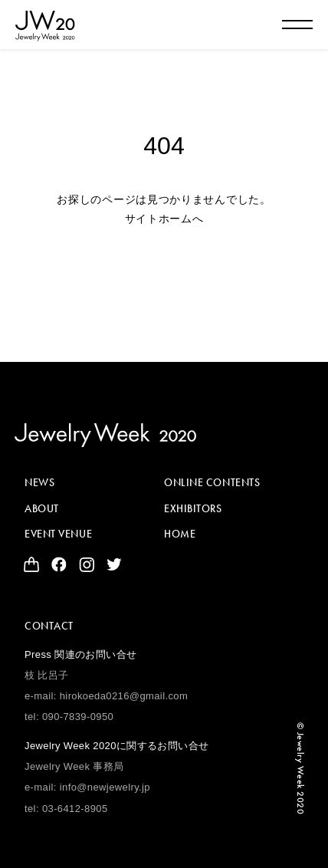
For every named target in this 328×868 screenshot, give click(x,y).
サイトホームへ (164, 219)
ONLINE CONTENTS (212, 482)
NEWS (39, 482)
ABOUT (42, 508)
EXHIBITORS (193, 508)
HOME (180, 534)
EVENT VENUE (58, 534)
